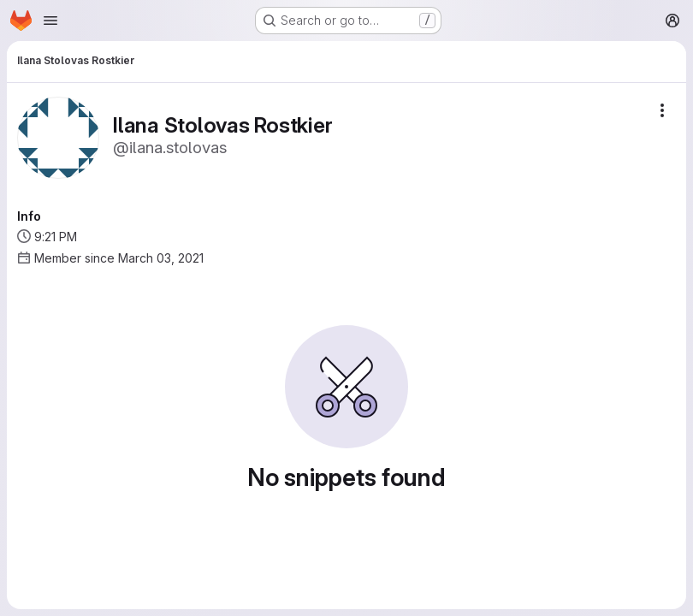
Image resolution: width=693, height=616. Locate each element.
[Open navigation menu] (50, 21)
